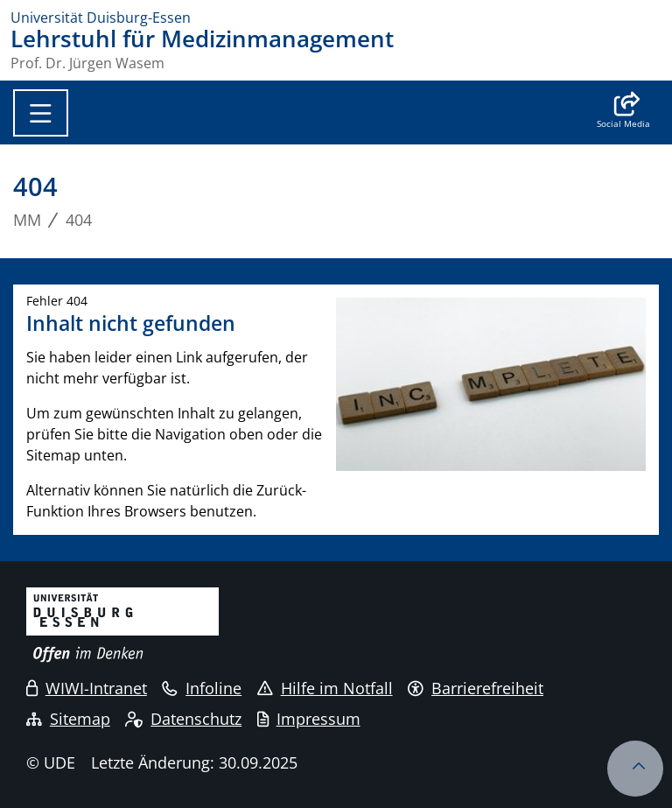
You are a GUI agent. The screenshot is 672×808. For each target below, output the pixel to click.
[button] (623, 112)
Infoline (202, 688)
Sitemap (68, 719)
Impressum (309, 719)
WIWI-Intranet (87, 688)
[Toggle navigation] (41, 113)
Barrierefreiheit (476, 688)
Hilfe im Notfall (325, 688)
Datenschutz (183, 719)
